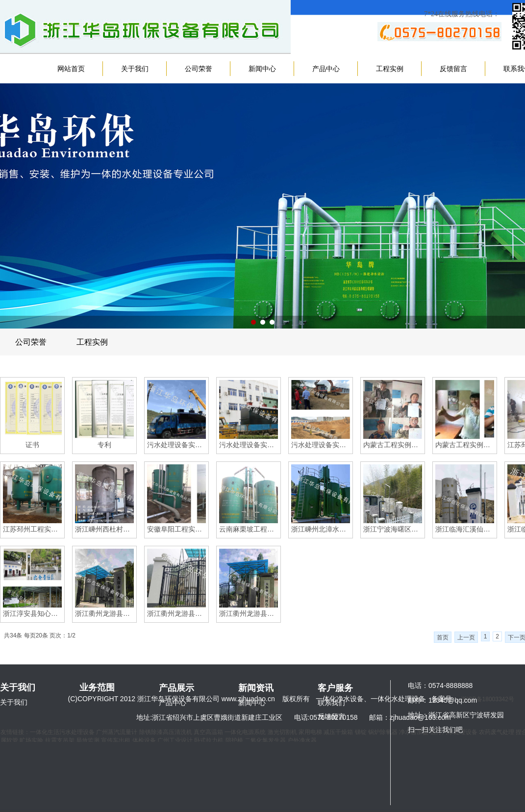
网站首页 (71, 69)
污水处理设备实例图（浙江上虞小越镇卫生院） (249, 445)
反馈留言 (453, 69)
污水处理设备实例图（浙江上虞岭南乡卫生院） (176, 445)
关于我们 (135, 69)
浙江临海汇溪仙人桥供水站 (465, 529)
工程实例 (390, 69)
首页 (443, 637)
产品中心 (326, 69)
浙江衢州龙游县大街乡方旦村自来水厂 (249, 613)
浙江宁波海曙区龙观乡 (393, 529)
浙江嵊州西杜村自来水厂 (104, 529)
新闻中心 (262, 69)
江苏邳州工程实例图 (32, 529)
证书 (32, 445)
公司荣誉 (199, 69)
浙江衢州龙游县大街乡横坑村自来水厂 (176, 613)
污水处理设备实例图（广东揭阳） (321, 445)
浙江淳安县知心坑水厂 (32, 613)
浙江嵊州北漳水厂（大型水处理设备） (321, 529)
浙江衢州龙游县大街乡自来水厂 (104, 613)
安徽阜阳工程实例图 (176, 529)
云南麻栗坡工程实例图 (249, 529)
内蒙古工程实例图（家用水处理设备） (393, 445)
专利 (104, 445)
